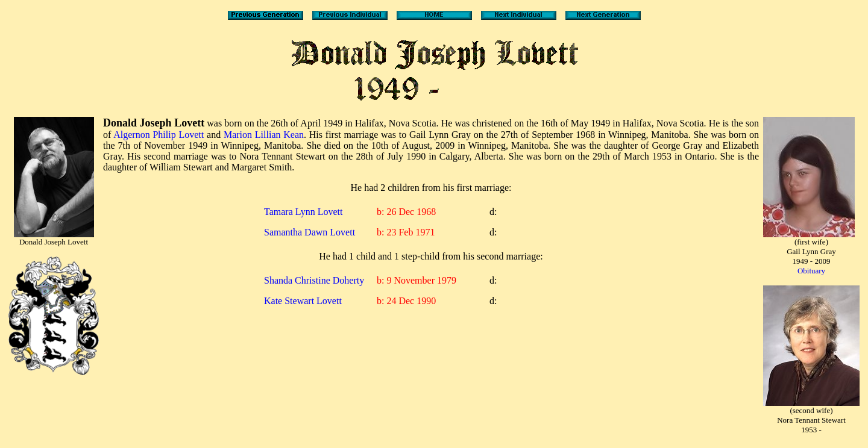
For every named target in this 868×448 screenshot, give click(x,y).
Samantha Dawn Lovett (310, 232)
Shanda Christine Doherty (314, 280)
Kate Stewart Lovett (303, 301)
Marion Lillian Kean (264, 135)
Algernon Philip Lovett (159, 135)
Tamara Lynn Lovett (303, 212)
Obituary (811, 271)
